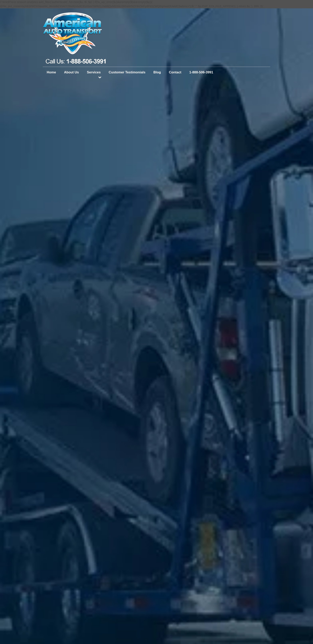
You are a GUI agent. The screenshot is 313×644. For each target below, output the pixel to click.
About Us (72, 72)
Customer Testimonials (127, 72)
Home (51, 72)
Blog (157, 72)
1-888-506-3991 (201, 72)
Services (94, 72)
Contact (175, 72)
